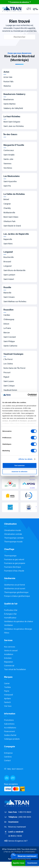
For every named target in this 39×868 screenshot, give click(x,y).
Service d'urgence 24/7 (16, 841)
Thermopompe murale (13, 542)
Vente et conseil (11, 651)
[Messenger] (13, 778)
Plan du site (9, 852)
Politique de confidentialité (24, 852)
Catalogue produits (12, 739)
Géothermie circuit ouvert (15, 589)
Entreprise (8, 753)
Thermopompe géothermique (16, 592)
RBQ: (14, 769)
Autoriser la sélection (19, 472)
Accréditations (10, 728)
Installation (9, 654)
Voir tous (8, 706)
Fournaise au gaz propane (15, 563)
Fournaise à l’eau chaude (14, 571)
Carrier (7, 683)
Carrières (8, 757)
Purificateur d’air (11, 610)
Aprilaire (7, 698)
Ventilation (8, 625)
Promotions (9, 720)
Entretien (8, 658)
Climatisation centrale (13, 534)
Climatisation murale (13, 530)
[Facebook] (7, 778)
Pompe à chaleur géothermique (17, 596)
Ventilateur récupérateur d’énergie (18, 629)
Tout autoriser (20, 465)
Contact (7, 760)
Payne (7, 691)
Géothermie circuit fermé (15, 585)
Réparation (9, 662)
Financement (10, 731)
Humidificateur (10, 618)
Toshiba (7, 687)
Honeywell (8, 695)
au (19, 834)
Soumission (32, 863)
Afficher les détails (25, 459)
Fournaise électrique (13, 567)
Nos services (10, 647)
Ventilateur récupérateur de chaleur (19, 621)
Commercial (9, 666)
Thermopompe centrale (14, 538)
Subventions (9, 724)
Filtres (7, 633)
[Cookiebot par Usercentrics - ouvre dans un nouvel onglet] (28, 395)
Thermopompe (10, 556)
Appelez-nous (19, 863)
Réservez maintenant (15, 827)
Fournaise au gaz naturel (14, 559)
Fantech (7, 702)
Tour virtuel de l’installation (15, 669)
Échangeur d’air (10, 614)
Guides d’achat (10, 735)
